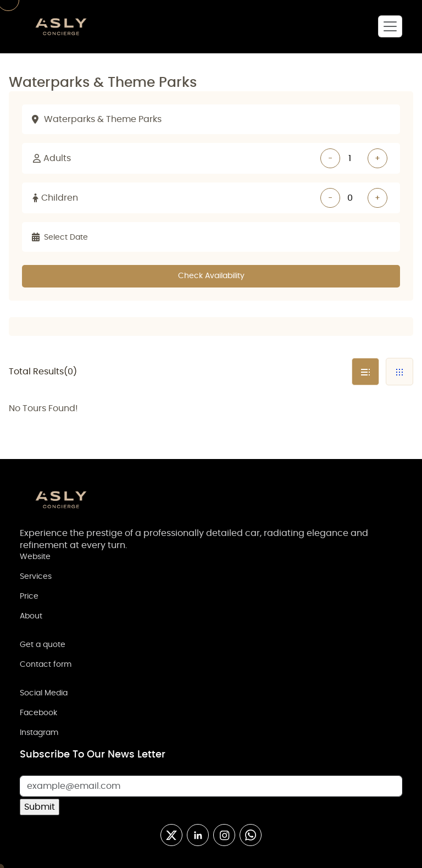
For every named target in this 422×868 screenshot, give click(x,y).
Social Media (44, 693)
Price (29, 596)
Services (36, 577)
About (31, 616)
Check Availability (211, 276)
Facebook (38, 713)
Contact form (46, 665)
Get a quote (43, 645)
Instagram (39, 733)
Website (35, 557)
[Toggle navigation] (390, 26)
